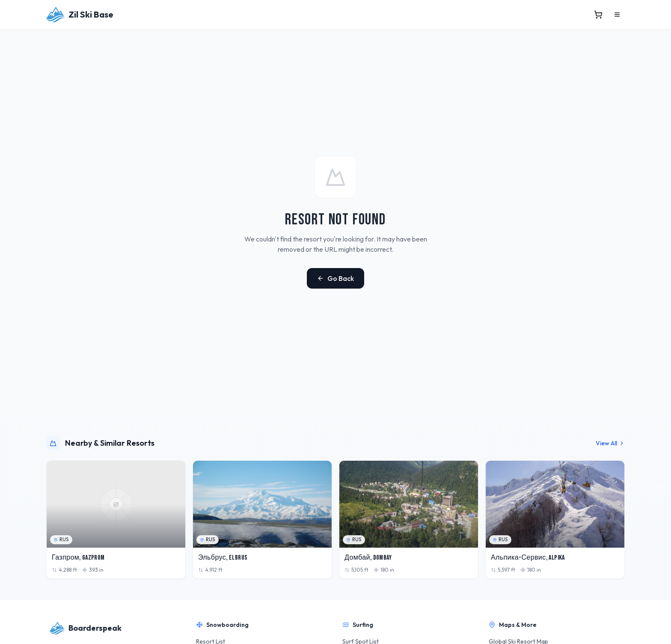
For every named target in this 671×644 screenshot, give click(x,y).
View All (610, 443)
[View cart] (598, 15)
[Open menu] (617, 15)
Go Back (335, 278)
